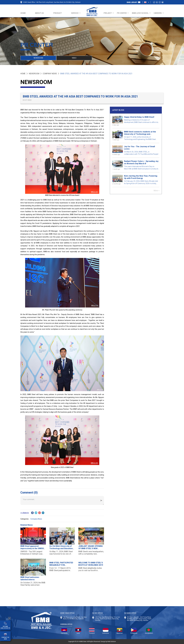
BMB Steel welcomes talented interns (30, 578)
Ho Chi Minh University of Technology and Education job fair (61, 547)
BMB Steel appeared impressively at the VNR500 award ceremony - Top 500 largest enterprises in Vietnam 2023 (33, 547)
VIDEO (74, 58)
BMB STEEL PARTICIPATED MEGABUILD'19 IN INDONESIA (61, 564)
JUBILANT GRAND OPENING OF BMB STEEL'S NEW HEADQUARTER (91, 547)
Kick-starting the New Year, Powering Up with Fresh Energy (141, 177)
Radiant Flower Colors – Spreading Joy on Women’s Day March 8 (141, 162)
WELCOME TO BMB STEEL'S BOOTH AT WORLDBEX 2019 (91, 564)
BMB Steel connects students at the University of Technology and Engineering (140, 133)
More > (156, 191)
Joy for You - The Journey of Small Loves (139, 148)
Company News (50, 74)
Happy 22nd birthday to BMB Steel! (139, 117)
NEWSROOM (38, 58)
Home (23, 74)
